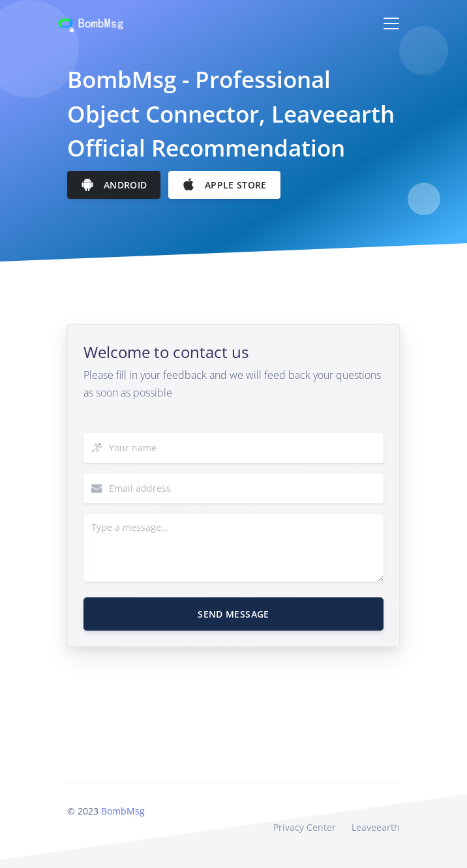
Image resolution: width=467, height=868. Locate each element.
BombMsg (123, 811)
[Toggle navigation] (391, 23)
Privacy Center (305, 827)
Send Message (233, 614)
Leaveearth (376, 827)
